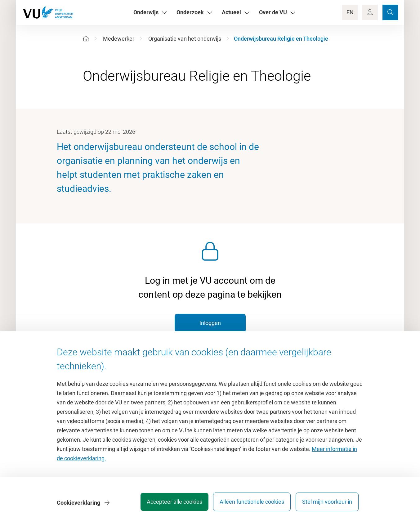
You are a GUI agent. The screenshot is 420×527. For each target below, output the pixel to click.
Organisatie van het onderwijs (185, 39)
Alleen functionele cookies (249, 504)
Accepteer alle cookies (169, 504)
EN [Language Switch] (350, 12)
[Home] (86, 39)
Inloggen (210, 323)
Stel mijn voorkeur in (327, 504)
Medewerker (119, 39)
